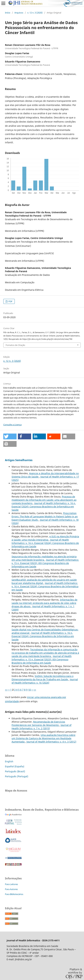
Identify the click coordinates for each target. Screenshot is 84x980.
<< (6, 690)
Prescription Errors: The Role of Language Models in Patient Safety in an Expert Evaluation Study (45, 516)
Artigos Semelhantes (19, 460)
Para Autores (11, 889)
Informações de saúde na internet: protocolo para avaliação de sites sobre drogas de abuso (44, 603)
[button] (10, 436)
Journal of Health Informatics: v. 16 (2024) (45, 681)
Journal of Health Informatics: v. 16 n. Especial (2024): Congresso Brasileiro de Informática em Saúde (44, 507)
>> (35, 690)
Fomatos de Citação (15, 345)
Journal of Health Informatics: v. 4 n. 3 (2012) (51, 742)
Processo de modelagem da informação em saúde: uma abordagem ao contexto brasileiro (44, 500)
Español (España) (15, 766)
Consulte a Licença (12, 425)
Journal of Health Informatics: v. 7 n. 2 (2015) (42, 727)
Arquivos (19, 13)
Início (8, 13)
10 (29, 690)
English (9, 761)
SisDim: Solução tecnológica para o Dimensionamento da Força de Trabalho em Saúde (42, 678)
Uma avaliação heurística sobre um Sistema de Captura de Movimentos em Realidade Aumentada (43, 738)
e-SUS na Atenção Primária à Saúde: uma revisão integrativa (45, 538)
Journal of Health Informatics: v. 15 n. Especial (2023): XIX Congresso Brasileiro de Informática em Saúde (45, 563)
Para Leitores (11, 884)
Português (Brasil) (15, 771)
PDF (10, 301)
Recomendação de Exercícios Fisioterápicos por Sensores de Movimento (38, 723)
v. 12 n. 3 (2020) (35, 13)
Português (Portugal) (17, 776)
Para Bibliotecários (14, 894)
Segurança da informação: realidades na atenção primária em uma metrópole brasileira (44, 558)
